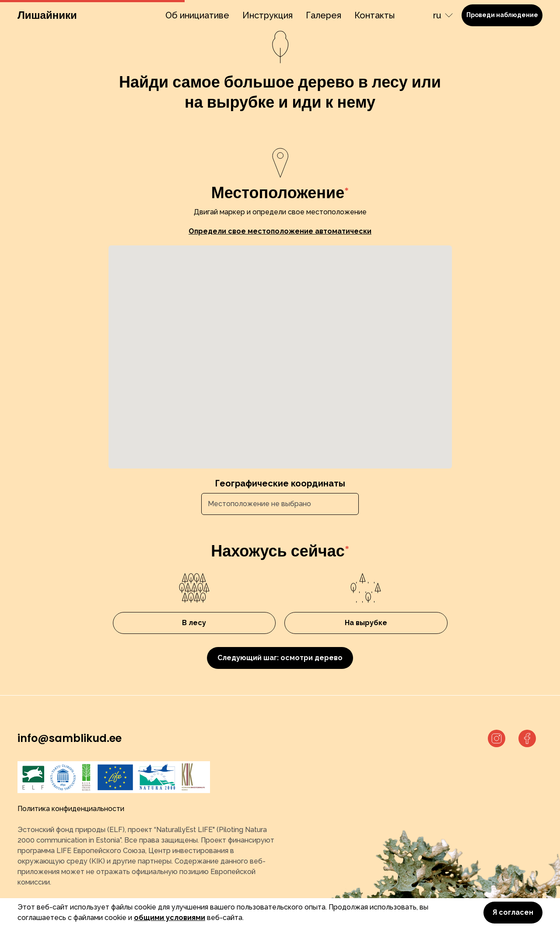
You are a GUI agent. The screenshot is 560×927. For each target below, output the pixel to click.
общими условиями (170, 918)
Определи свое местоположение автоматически (280, 231)
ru (437, 15)
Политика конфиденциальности (71, 809)
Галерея (324, 15)
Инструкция (268, 15)
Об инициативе (197, 15)
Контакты (374, 15)
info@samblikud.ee (70, 738)
